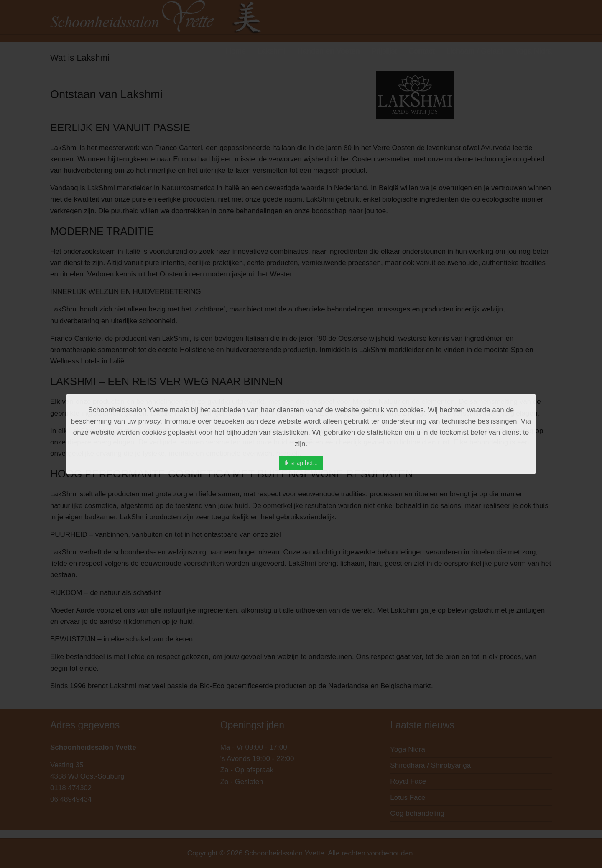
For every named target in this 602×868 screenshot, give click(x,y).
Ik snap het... (301, 463)
